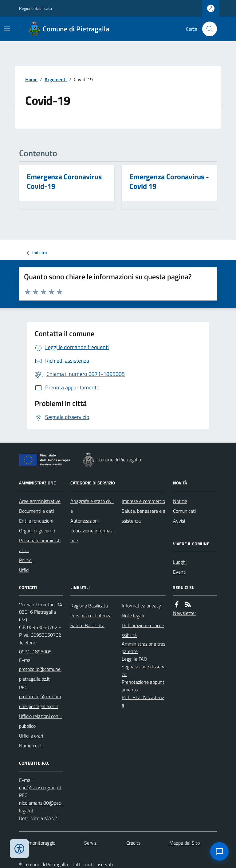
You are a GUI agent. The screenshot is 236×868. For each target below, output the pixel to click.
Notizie (180, 501)
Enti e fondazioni (36, 521)
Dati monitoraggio (37, 843)
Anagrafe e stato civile (92, 506)
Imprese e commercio (143, 501)
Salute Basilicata (87, 625)
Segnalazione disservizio (144, 670)
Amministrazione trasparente (144, 648)
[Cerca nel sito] (207, 29)
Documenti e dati (36, 511)
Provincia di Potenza (91, 615)
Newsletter (185, 613)
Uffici (24, 570)
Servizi (91, 843)
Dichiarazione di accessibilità (143, 630)
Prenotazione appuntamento (143, 686)
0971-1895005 (35, 651)
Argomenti (56, 79)
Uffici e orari (31, 736)
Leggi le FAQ (134, 659)
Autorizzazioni (85, 521)
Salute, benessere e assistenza (144, 516)
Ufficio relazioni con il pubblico (40, 721)
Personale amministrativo (40, 545)
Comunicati (184, 511)
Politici (26, 560)
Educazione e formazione (92, 536)
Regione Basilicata (35, 8)
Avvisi (179, 521)
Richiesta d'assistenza (143, 701)
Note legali (133, 615)
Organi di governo (37, 531)
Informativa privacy (141, 606)
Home (31, 79)
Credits (133, 843)
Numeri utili (31, 746)
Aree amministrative (40, 501)
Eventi (180, 572)
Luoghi (180, 562)
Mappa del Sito (185, 843)
